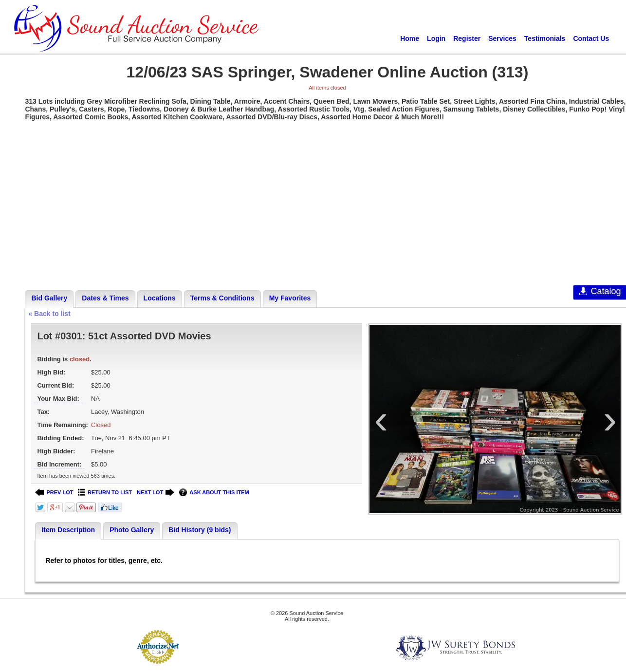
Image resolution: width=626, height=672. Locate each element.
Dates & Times (105, 298)
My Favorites (290, 298)
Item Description (68, 530)
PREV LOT (54, 493)
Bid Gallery (49, 298)
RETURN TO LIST (105, 493)
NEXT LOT (156, 493)
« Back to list (49, 314)
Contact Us (591, 38)
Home (410, 38)
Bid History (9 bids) (200, 530)
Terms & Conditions (222, 298)
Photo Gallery (132, 530)
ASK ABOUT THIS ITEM (214, 493)
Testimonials (545, 38)
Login (436, 38)
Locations (160, 298)
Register (467, 38)
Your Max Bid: (58, 399)
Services (502, 38)
